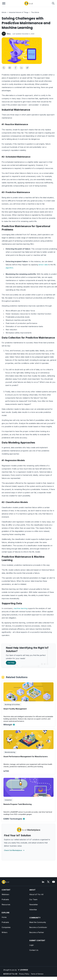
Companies (6, 927)
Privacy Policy (24, 974)
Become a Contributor (38, 927)
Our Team (33, 899)
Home (4, 917)
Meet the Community (38, 922)
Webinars (5, 894)
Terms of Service (37, 974)
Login (31, 945)
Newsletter (34, 905)
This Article (35, 12)
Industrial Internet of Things (19, 12)
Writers (5, 932)
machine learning (20, 608)
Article (4, 12)
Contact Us (34, 950)
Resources (6, 905)
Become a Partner (37, 932)
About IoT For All (36, 894)
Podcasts (5, 899)
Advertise (33, 910)
